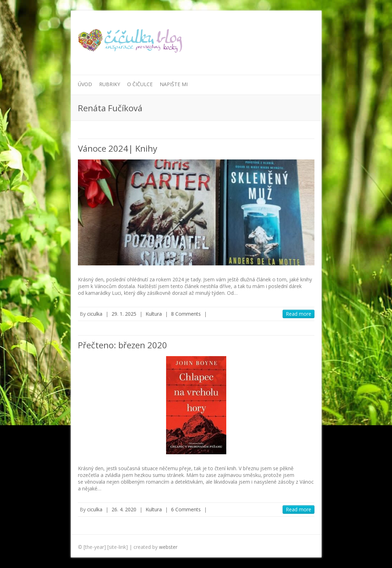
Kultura (154, 314)
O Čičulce (140, 84)
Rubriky (110, 84)
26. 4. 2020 (124, 509)
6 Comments (186, 509)
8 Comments (186, 314)
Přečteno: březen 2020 (123, 345)
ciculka (95, 314)
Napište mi (174, 84)
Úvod (85, 84)
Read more (299, 314)
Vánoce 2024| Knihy (118, 148)
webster (168, 547)
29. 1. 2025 (124, 314)
